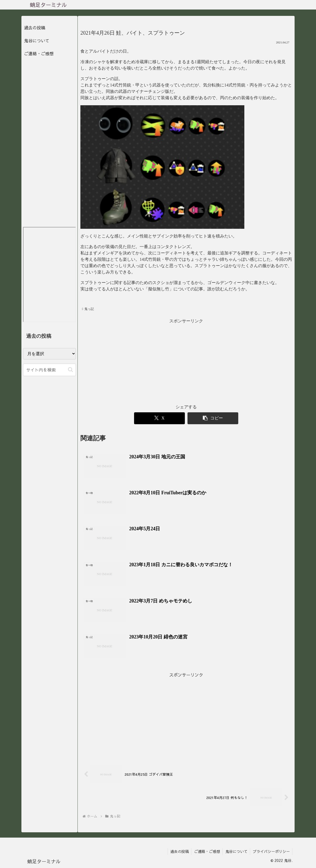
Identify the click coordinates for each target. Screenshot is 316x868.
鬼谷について (37, 40)
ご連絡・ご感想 (39, 53)
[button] (70, 370)
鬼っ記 (88, 309)
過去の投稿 (35, 28)
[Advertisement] (186, 362)
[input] (49, 370)
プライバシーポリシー (271, 851)
